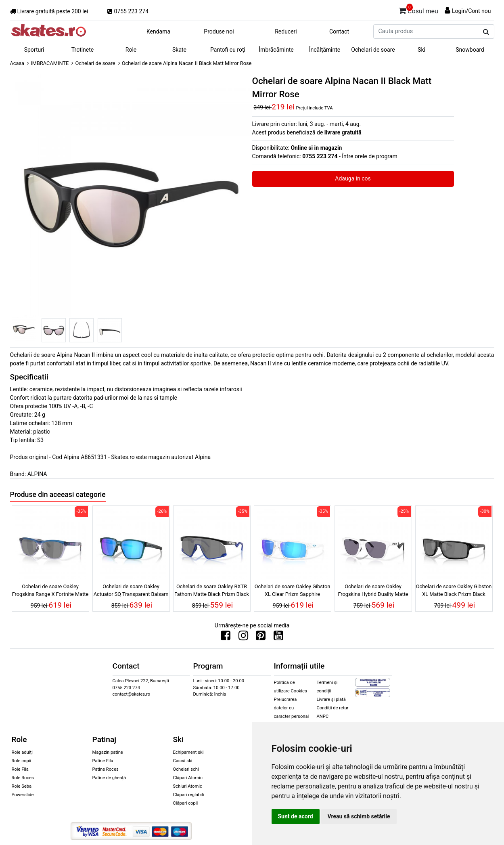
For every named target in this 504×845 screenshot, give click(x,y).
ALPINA (37, 474)
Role (131, 50)
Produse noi (219, 31)
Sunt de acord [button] (296, 816)
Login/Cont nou (472, 11)
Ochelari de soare (373, 50)
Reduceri (286, 31)
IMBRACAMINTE (50, 63)
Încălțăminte (325, 50)
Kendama (158, 31)
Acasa (17, 63)
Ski (421, 50)
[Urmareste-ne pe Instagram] (243, 637)
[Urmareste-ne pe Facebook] (226, 637)
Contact (339, 31)
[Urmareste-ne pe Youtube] (278, 637)
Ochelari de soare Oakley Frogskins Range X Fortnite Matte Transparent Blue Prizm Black (50, 591)
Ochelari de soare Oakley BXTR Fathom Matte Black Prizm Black (212, 590)
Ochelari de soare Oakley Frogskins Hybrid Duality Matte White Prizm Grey (373, 591)
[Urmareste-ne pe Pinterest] (261, 637)
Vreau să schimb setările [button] (359, 816)
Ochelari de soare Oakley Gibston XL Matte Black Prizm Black (454, 590)
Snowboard (470, 50)
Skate (179, 50)
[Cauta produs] (486, 32)
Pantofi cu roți (228, 50)
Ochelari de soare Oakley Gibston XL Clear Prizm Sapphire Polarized (293, 591)
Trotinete (83, 50)
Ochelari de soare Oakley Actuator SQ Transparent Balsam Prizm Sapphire (131, 591)
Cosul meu (418, 10)
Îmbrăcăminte (276, 50)
